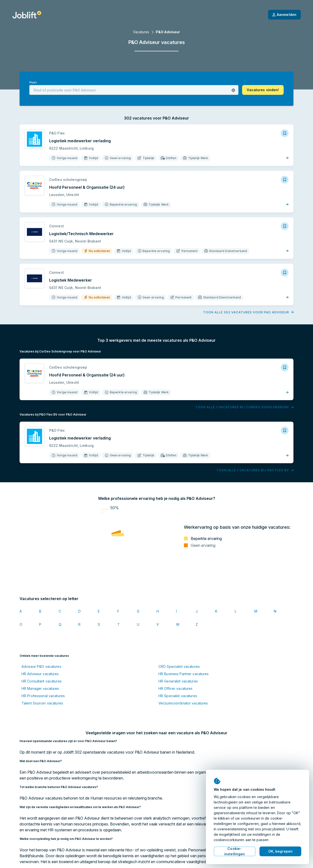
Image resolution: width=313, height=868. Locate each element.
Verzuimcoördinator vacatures (183, 703)
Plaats (33, 82)
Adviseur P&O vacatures (41, 666)
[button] (233, 90)
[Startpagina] (27, 15)
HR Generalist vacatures (178, 681)
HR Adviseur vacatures (40, 674)
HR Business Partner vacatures (184, 674)
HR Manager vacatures (40, 688)
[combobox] (134, 90)
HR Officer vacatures (175, 688)
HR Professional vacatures (43, 696)
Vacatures (141, 32)
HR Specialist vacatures (178, 696)
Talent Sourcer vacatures (42, 703)
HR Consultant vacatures (42, 681)
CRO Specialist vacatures (179, 666)
